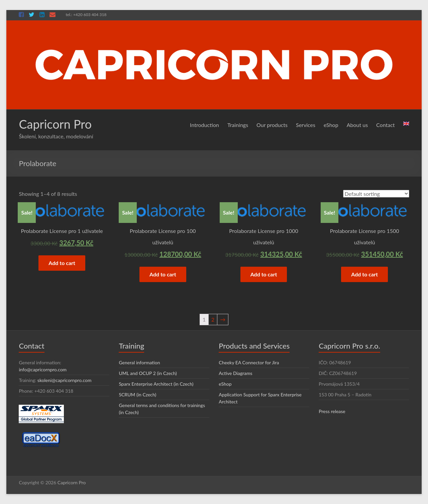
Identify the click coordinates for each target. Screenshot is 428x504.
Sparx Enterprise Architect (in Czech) (156, 384)
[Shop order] (376, 194)
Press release (332, 411)
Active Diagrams (235, 373)
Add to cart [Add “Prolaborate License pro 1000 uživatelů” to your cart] (264, 274)
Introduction (204, 125)
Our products (272, 125)
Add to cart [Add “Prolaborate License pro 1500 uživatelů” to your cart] (364, 274)
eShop (331, 125)
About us (357, 125)
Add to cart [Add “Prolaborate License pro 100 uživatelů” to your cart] (163, 274)
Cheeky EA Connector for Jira (249, 362)
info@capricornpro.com (43, 369)
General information (139, 362)
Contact (385, 125)
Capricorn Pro (55, 124)
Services (306, 125)
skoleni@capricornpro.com (65, 380)
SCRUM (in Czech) (137, 395)
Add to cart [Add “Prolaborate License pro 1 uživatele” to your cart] (62, 263)
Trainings (238, 125)
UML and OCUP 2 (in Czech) (148, 373)
